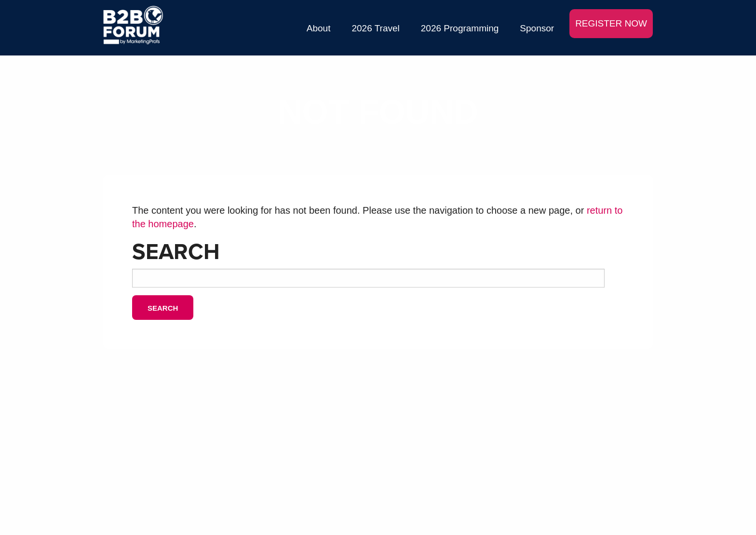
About (319, 28)
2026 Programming (460, 28)
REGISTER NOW (611, 23)
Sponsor (537, 28)
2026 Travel (375, 28)
